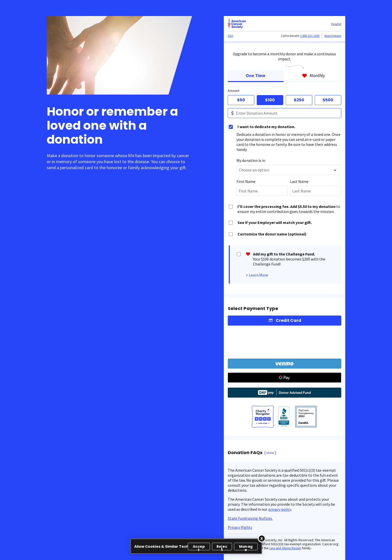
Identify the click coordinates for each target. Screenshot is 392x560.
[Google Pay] (284, 378)
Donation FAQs (245, 453)
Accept (199, 547)
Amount (233, 91)
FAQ (230, 36)
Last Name (299, 181)
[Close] (262, 538)
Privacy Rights (240, 527)
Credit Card (288, 320)
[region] (196, 546)
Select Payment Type (253, 309)
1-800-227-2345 (310, 36)
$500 (328, 100)
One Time (255, 75)
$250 (299, 100)
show (270, 453)
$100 (270, 100)
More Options (333, 36)
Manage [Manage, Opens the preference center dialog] (246, 547)
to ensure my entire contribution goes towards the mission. (289, 209)
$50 (241, 100)
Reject (222, 547)
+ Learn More (257, 275)
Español (336, 24)
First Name (246, 181)
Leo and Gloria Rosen (285, 548)
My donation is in (251, 160)
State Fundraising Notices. (250, 518)
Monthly (313, 75)
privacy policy (280, 509)
